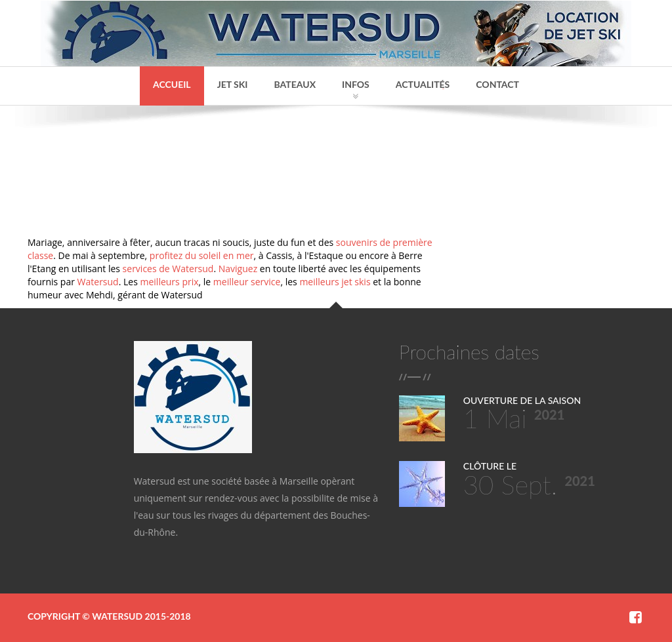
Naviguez (238, 269)
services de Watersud (168, 269)
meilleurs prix (169, 282)
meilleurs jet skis (335, 282)
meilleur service (247, 282)
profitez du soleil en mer (202, 255)
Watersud (98, 282)
